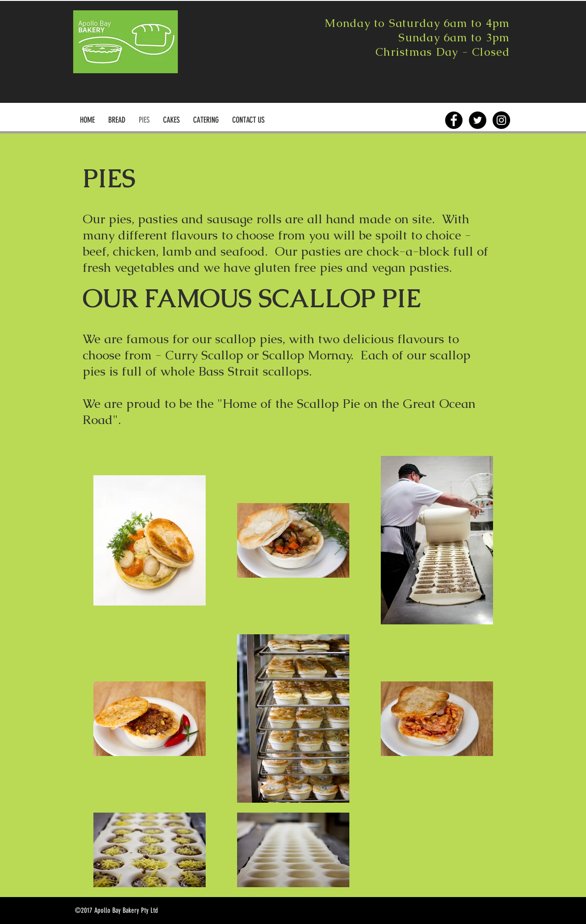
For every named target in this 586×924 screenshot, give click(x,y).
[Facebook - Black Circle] (454, 120)
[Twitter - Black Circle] (478, 120)
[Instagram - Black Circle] (501, 120)
